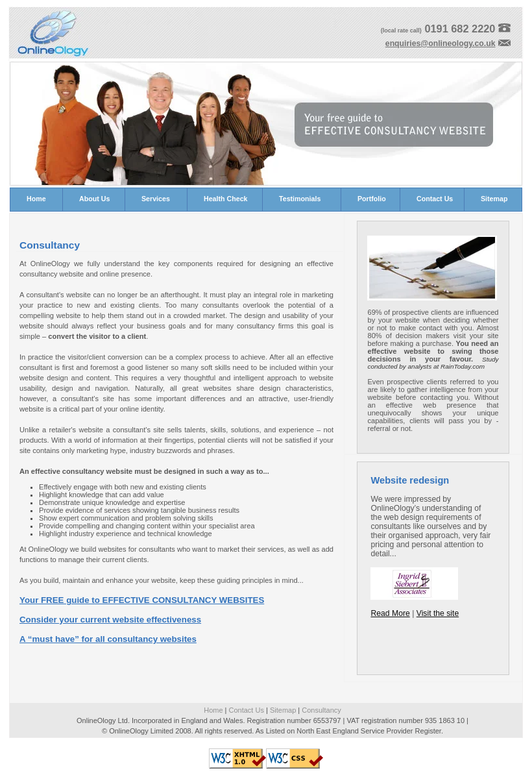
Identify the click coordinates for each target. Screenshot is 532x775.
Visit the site (438, 613)
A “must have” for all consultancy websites (108, 639)
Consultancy (321, 710)
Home (213, 710)
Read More (390, 613)
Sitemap (283, 710)
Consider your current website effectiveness (110, 620)
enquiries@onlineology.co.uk (441, 43)
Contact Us (247, 710)
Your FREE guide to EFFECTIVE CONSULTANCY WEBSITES (142, 600)
